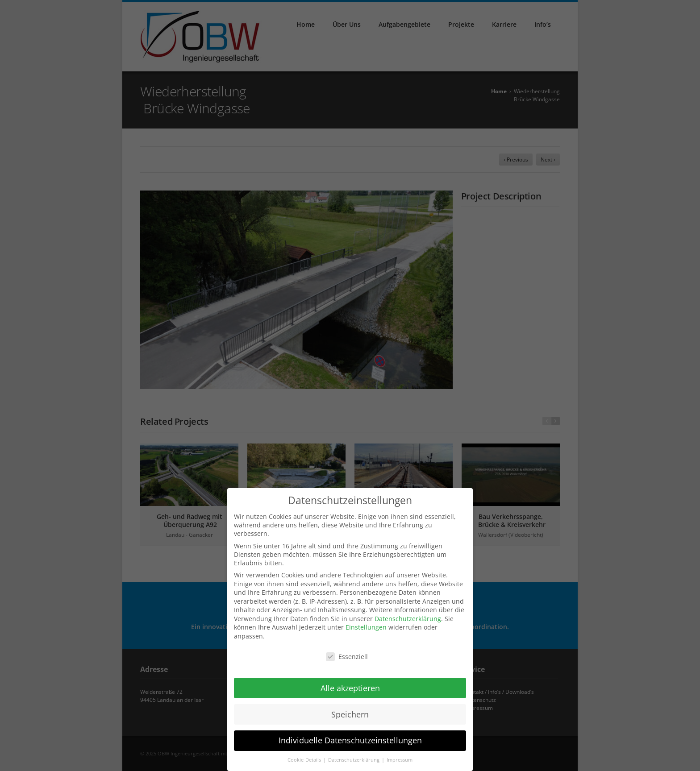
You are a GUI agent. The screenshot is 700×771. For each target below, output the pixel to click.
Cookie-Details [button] (305, 755)
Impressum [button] (400, 755)
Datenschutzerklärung (408, 614)
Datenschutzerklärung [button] (354, 755)
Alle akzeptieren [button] (350, 683)
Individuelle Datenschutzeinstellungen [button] (350, 736)
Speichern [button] (350, 709)
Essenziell (347, 652)
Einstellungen (366, 623)
